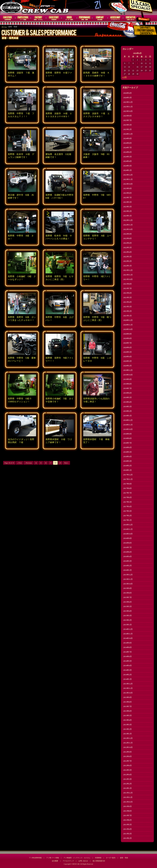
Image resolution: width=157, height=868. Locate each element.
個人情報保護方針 (99, 861)
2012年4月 (127, 775)
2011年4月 (127, 829)
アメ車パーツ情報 (53, 858)
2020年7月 (127, 343)
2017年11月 (128, 479)
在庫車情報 (8, 18)
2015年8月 (127, 593)
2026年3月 (127, 98)
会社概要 (100, 18)
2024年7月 (127, 148)
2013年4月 (127, 720)
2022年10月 (128, 229)
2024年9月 (127, 139)
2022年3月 (127, 257)
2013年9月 (127, 697)
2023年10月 (128, 184)
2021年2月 (127, 311)
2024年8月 (127, 143)
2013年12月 (128, 684)
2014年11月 (128, 634)
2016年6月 (127, 552)
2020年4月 (127, 357)
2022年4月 (127, 252)
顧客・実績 (85, 18)
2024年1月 (127, 170)
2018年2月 (127, 466)
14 (36, 463)
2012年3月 (127, 779)
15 (41, 463)
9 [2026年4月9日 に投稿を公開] (137, 63)
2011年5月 (127, 825)
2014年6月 (127, 656)
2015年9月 (127, 588)
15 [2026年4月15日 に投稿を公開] (133, 67)
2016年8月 (127, 543)
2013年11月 (128, 688)
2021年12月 (128, 270)
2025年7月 (127, 120)
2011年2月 (127, 838)
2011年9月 (127, 806)
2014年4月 (127, 666)
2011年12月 (128, 793)
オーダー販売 (69, 18)
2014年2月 (127, 675)
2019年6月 (127, 393)
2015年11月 (128, 579)
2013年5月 (127, 716)
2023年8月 (127, 193)
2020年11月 (128, 325)
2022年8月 (127, 238)
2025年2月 (127, 129)
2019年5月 (127, 397)
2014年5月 (127, 661)
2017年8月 (127, 488)
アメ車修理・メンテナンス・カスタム (77, 858)
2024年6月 (127, 152)
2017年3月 (127, 511)
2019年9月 (127, 379)
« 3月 (125, 77)
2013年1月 (127, 734)
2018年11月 (128, 425)
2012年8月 (127, 756)
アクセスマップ (115, 18)
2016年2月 (127, 566)
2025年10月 (128, 111)
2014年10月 (128, 638)
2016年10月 (128, 534)
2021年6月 (127, 293)
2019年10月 (128, 375)
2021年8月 (127, 284)
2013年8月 (127, 702)
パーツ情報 (23, 18)
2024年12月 (128, 134)
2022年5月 (127, 248)
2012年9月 (127, 752)
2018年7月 (127, 443)
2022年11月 (128, 225)
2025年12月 (128, 102)
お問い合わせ (131, 18)
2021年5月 (127, 298)
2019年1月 (127, 416)
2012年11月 (128, 743)
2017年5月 (127, 502)
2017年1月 (127, 520)
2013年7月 (127, 706)
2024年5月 (127, 157)
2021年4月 (127, 302)
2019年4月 (127, 402)
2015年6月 (127, 602)
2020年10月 (128, 329)
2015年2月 (127, 620)
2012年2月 (127, 784)
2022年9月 (127, 234)
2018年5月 (127, 452)
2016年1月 (127, 570)
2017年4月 (127, 507)
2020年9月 (127, 334)
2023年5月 (127, 202)
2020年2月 (127, 366)
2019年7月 (127, 388)
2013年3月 (127, 725)
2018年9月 (127, 434)
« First (19, 463)
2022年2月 (127, 261)
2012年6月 (127, 766)
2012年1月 (127, 788)
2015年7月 (127, 597)
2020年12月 (128, 320)
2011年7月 (127, 816)
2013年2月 (127, 729)
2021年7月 (127, 288)
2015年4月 (127, 611)
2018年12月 (128, 420)
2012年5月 (127, 770)
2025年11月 (128, 107)
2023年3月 (127, 207)
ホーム (4, 27)
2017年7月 (127, 493)
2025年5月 (127, 125)
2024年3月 (127, 166)
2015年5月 (127, 607)
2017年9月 (127, 484)
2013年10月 (128, 693)
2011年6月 (127, 820)
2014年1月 (127, 679)
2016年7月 (127, 547)
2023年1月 (127, 216)
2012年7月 (127, 761)
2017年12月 (128, 475)
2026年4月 (127, 93)
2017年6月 (127, 497)
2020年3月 (127, 361)
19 (60, 463)
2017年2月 (127, 516)
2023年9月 (127, 188)
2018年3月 (127, 461)
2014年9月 (127, 643)
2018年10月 (128, 429)
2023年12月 (128, 175)
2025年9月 (127, 116)
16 (46, 463)
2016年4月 (127, 557)
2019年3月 (127, 407)
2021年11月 (128, 275)
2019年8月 (127, 384)
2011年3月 (127, 834)
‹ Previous (28, 463)
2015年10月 (128, 584)
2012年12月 (128, 738)
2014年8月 (127, 647)
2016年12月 (128, 525)
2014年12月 (128, 629)
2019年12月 (128, 370)
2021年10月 (128, 279)
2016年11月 (128, 529)
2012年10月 (128, 747)
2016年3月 (127, 561)
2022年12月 (128, 220)
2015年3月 (127, 616)
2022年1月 (127, 266)
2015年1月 (127, 625)
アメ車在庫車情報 (35, 858)
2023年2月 (127, 211)
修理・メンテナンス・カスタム (38, 18)
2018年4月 (127, 457)
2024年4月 (127, 161)
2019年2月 (127, 411)
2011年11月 (128, 797)
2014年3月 (127, 670)
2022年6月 (127, 243)
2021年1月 (127, 316)
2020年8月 (127, 338)
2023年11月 (128, 179)
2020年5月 (127, 352)
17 (50, 463)
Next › (66, 463)
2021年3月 (127, 307)
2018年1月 (127, 470)
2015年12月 (128, 575)
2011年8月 (127, 811)
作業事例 (54, 18)
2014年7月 (127, 652)
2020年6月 (127, 348)
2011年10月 (128, 802)
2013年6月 (127, 711)
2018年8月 (127, 438)
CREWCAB (11, 7)
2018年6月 (127, 447)
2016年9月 (127, 538)
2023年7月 (127, 198)
